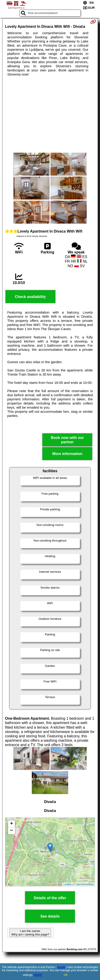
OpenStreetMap (85, 884)
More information (67, 454)
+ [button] (12, 824)
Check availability (30, 297)
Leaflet (67, 884)
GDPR (38, 975)
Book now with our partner (67, 440)
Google (61, 967)
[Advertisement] (50, 115)
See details (50, 916)
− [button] (12, 831)
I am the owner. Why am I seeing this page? (30, 933)
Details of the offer (50, 898)
